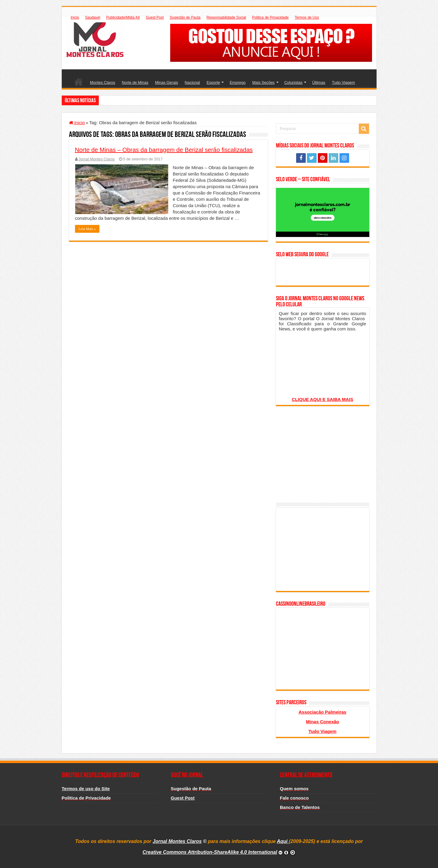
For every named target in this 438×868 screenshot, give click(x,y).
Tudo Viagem (344, 82)
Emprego (238, 82)
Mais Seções (263, 82)
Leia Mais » (87, 229)
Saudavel (93, 17)
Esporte (213, 82)
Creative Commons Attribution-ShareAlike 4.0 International (210, 852)
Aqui (283, 841)
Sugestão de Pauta (185, 17)
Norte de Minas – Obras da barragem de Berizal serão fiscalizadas (164, 150)
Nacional (192, 82)
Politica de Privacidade (270, 17)
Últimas (319, 82)
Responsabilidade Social (226, 17)
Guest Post (155, 17)
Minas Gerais (166, 82)
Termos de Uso (307, 17)
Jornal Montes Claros (97, 159)
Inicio (75, 17)
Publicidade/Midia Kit (123, 17)
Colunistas (294, 82)
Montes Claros (103, 82)
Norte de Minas (135, 82)
